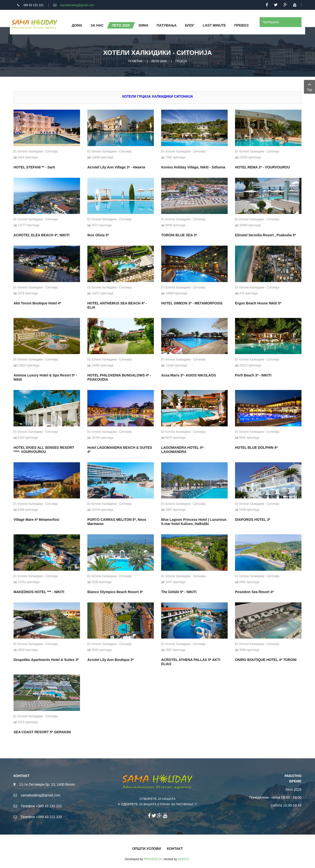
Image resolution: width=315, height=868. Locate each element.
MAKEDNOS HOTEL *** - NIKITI (39, 592)
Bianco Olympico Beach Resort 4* (115, 592)
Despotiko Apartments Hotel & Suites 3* (46, 660)
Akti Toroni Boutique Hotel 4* (37, 303)
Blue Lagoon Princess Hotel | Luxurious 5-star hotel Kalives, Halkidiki (194, 522)
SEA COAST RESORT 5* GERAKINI (42, 732)
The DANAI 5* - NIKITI (179, 592)
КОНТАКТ (175, 849)
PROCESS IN (153, 859)
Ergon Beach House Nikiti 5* (258, 303)
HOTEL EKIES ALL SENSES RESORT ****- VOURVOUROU (44, 450)
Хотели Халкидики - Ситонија (36, 151)
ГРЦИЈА (181, 61)
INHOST (183, 859)
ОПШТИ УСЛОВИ (147, 849)
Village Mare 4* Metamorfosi (36, 520)
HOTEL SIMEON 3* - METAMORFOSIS (192, 303)
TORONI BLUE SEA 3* (179, 235)
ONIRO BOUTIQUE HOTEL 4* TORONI (266, 660)
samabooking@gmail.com (77, 5)
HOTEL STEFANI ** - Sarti (34, 167)
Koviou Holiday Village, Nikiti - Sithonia (193, 167)
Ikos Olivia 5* (98, 235)
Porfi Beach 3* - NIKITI (253, 375)
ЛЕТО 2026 (159, 61)
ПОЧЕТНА (135, 61)
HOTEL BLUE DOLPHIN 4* (256, 448)
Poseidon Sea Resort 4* (254, 592)
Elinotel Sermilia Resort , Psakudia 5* (265, 235)
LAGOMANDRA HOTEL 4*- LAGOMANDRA (183, 450)
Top (309, 86)
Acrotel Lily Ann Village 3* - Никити (116, 167)
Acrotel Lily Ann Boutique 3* (111, 660)
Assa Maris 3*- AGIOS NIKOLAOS (189, 375)
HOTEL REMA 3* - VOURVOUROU (262, 167)
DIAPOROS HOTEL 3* (253, 520)
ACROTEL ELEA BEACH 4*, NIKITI (41, 235)
